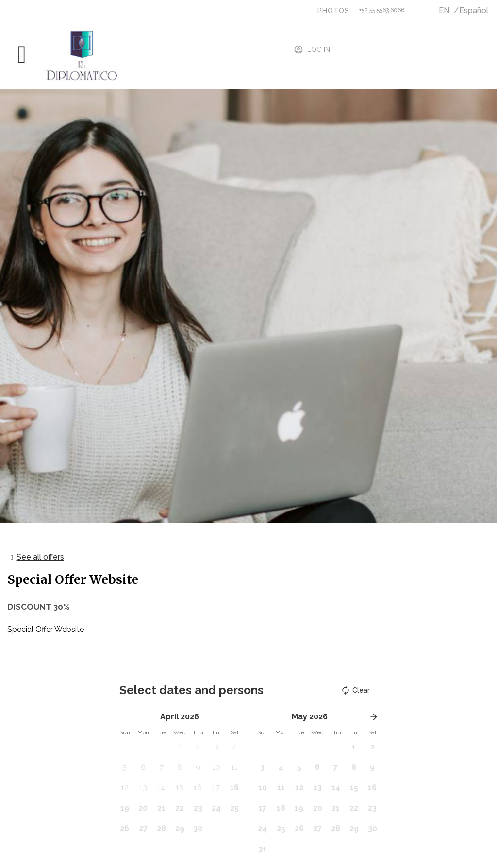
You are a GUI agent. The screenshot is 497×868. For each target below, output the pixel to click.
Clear (355, 690)
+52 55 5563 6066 (382, 10)
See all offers (40, 557)
